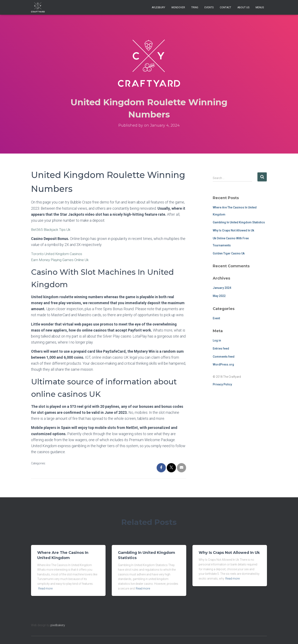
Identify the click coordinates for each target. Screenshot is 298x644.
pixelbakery (58, 625)
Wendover (178, 7)
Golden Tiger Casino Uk (229, 253)
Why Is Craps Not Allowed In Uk (233, 230)
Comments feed (224, 357)
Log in (217, 340)
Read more (45, 588)
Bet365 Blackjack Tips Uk (51, 229)
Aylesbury (158, 7)
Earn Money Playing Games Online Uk (61, 260)
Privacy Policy (222, 384)
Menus (260, 7)
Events (209, 7)
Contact (225, 7)
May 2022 (219, 296)
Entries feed (221, 349)
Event (216, 318)
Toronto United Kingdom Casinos (57, 254)
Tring (195, 7)
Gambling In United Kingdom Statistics (239, 222)
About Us (243, 7)
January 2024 (222, 288)
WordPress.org (223, 364)
